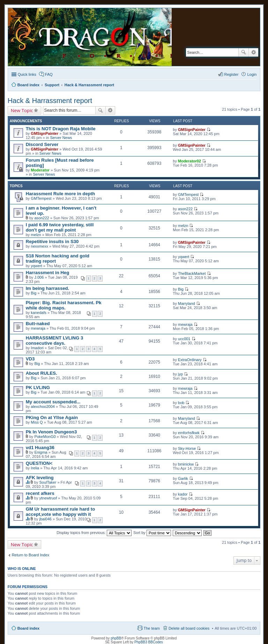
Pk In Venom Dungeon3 (51, 432)
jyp (180, 374)
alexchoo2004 (43, 407)
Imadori (37, 348)
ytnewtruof (48, 498)
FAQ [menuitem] (49, 74)
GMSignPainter (44, 133)
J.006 (39, 277)
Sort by (152, 533)
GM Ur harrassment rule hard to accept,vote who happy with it (61, 512)
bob (181, 403)
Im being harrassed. (48, 288)
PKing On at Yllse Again (52, 418)
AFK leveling (40, 478)
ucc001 (184, 339)
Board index (29, 628)
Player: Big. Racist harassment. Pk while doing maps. (64, 305)
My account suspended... (53, 402)
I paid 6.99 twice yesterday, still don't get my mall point (60, 227)
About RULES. (42, 373)
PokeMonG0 (45, 437)
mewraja (38, 328)
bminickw (186, 464)
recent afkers (40, 493)
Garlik (183, 478)
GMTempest (41, 198)
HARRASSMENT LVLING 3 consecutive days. (55, 341)
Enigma (41, 452)
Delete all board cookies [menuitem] (189, 628)
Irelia (35, 468)
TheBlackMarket (192, 273)
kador (183, 494)
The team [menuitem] (151, 628)
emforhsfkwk (189, 433)
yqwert (36, 266)
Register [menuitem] (231, 74)
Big (33, 293)
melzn (36, 235)
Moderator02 (189, 161)
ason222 (42, 218)
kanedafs (39, 313)
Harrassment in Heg (48, 273)
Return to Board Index (31, 555)
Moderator (40, 170)
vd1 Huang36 (40, 448)
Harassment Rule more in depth (61, 194)
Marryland (187, 303)
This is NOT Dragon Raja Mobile (61, 129)
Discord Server (42, 144)
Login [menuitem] (252, 74)
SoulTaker (48, 482)
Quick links (27, 74)
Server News (61, 138)
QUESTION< (39, 463)
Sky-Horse (187, 448)
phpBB (116, 638)
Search (244, 52)
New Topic (22, 110)
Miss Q (37, 422)
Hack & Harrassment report (50, 101)
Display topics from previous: (94, 533)
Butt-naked (38, 324)
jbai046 (45, 519)
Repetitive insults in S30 (52, 241)
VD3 (30, 359)
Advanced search (254, 52)
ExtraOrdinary (190, 360)
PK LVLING (38, 387)
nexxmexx (39, 246)
